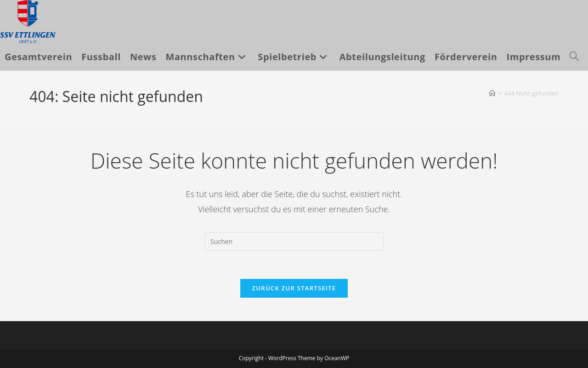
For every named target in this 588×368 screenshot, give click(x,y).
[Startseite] (492, 93)
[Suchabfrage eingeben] (294, 242)
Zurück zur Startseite (294, 288)
